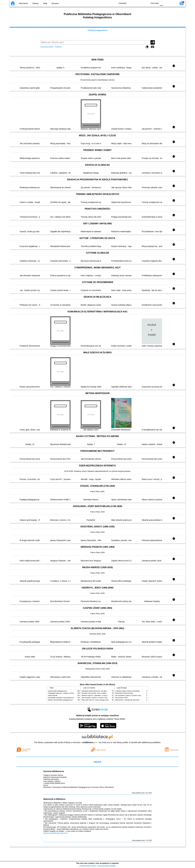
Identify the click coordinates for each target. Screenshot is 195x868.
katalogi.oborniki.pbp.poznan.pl (55, 833)
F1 (166, 3)
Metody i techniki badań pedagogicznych (60, 700)
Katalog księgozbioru (97, 30)
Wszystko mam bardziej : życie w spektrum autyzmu (97, 693)
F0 (161, 3)
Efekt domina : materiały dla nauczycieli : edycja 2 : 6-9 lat (133, 700)
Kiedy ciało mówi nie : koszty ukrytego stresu (95, 700)
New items (23, 3)
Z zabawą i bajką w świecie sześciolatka (127, 691)
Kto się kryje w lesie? (122, 698)
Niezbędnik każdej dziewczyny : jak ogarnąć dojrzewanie (99, 691)
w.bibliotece (89, 742)
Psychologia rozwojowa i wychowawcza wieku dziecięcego (66, 698)
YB (141, 3)
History (36, 3)
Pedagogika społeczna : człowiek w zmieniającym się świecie (67, 693)
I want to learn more (88, 866)
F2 (172, 3)
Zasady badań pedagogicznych (58, 691)
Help (45, 3)
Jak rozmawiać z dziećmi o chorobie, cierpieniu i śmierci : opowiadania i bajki (105, 698)
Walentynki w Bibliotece (54, 799)
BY (146, 3)
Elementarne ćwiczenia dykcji (124, 693)
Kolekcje (58, 47)
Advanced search (47, 47)
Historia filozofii (53, 695)
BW (135, 3)
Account (55, 3)
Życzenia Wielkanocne (54, 771)
